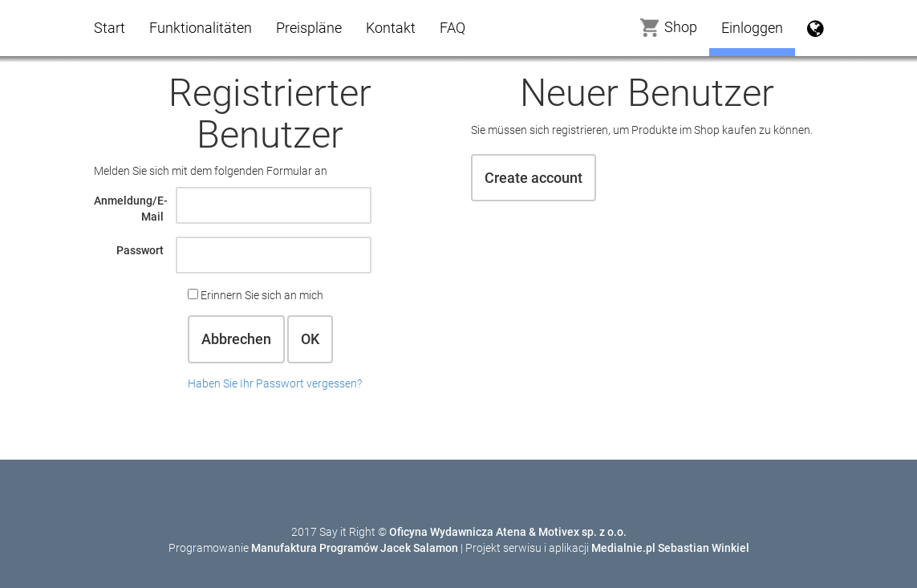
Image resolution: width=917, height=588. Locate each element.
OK (310, 339)
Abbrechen (236, 339)
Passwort (140, 250)
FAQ (452, 28)
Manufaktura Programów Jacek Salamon (355, 548)
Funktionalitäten (201, 28)
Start (110, 28)
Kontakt (391, 28)
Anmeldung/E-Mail (131, 209)
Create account (534, 178)
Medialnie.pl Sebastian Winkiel (670, 548)
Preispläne (309, 28)
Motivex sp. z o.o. (582, 532)
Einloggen (752, 28)
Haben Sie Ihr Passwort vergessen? (275, 383)
